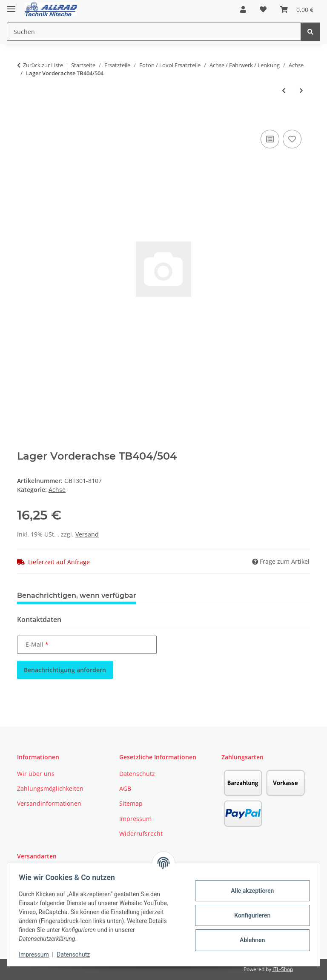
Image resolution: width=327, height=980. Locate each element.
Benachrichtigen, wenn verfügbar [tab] (77, 595)
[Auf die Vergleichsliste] (270, 139)
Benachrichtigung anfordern (65, 670)
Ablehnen (250, 940)
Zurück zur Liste (43, 65)
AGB (125, 788)
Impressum (36, 954)
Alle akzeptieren (250, 891)
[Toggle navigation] (11, 5)
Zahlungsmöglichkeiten (50, 788)
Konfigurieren (250, 915)
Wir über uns (36, 774)
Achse (57, 490)
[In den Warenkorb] (24, 118)
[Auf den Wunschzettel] (292, 139)
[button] (243, 9)
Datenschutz (75, 954)
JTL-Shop (283, 969)
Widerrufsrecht (141, 834)
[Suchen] (310, 32)
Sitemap (131, 803)
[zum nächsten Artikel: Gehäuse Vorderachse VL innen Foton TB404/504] (301, 90)
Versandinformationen (49, 803)
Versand (87, 534)
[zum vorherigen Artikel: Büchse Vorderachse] (284, 90)
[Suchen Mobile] (154, 32)
